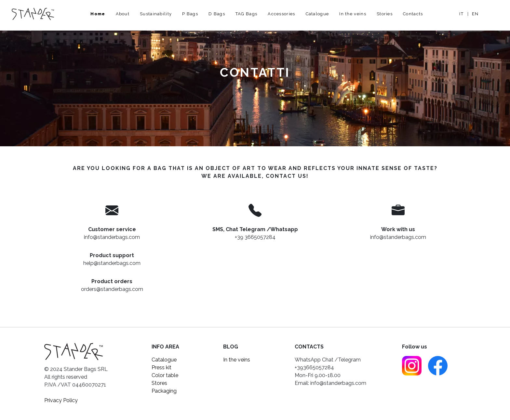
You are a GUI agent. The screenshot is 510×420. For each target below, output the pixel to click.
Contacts (413, 14)
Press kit (161, 367)
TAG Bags (246, 14)
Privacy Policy (61, 400)
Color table (165, 375)
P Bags (190, 14)
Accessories (281, 14)
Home (98, 14)
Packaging (164, 391)
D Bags (217, 14)
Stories (385, 14)
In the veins (353, 14)
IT (461, 14)
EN (475, 14)
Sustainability (156, 14)
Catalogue (317, 14)
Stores (159, 383)
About (123, 14)
